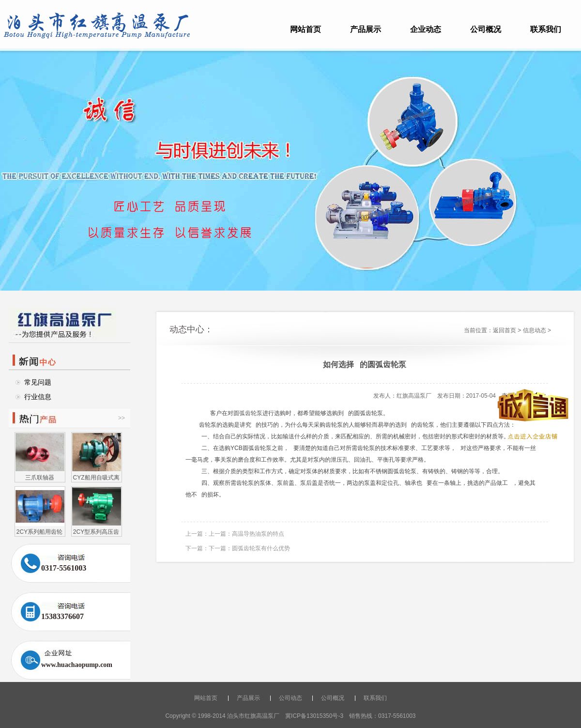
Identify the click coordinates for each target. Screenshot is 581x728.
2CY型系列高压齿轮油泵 (96, 532)
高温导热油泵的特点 (258, 534)
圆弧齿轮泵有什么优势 (261, 548)
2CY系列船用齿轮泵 (39, 532)
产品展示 (366, 29)
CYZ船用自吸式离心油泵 (96, 477)
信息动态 (535, 330)
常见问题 (38, 382)
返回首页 (505, 330)
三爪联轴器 (40, 477)
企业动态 (426, 29)
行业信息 (38, 397)
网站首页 (306, 29)
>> (122, 418)
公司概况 (486, 29)
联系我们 (546, 29)
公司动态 (290, 698)
